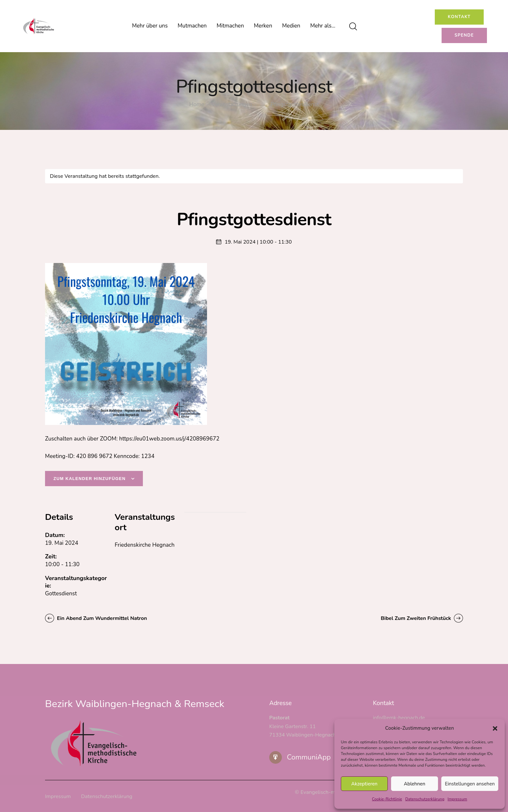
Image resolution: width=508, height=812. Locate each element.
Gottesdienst (61, 594)
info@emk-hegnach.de (399, 718)
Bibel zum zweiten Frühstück (416, 618)
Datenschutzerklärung (425, 799)
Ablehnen (415, 784)
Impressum (457, 799)
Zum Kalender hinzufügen (90, 479)
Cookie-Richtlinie (387, 799)
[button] (495, 728)
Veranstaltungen (232, 104)
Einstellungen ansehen (470, 784)
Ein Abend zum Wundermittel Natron (101, 618)
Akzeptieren (364, 784)
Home (197, 105)
